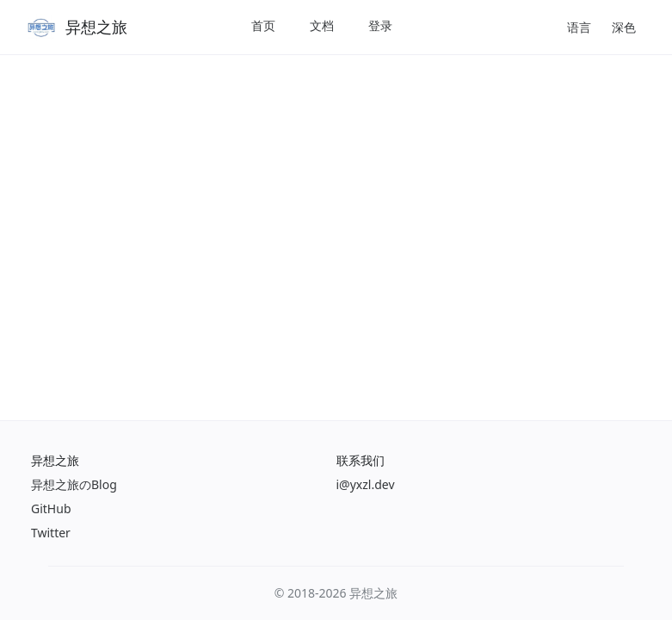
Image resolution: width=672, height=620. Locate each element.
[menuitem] (263, 27)
